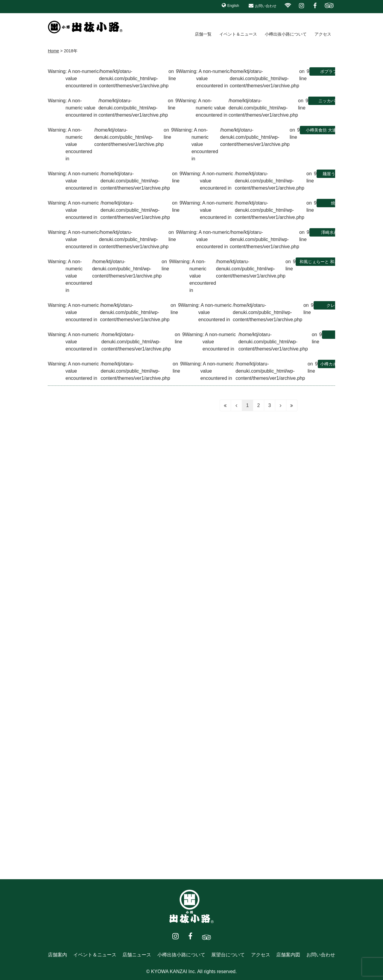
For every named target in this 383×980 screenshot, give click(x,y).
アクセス (323, 34)
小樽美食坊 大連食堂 (325, 130)
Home (53, 51)
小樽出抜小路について (286, 34)
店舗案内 (57, 955)
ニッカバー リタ (334, 101)
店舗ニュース (137, 955)
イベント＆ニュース (238, 34)
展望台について (228, 955)
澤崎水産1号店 (335, 232)
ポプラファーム (335, 71)
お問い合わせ (266, 6)
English (233, 6)
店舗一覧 (203, 34)
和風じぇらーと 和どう (321, 262)
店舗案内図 (288, 955)
